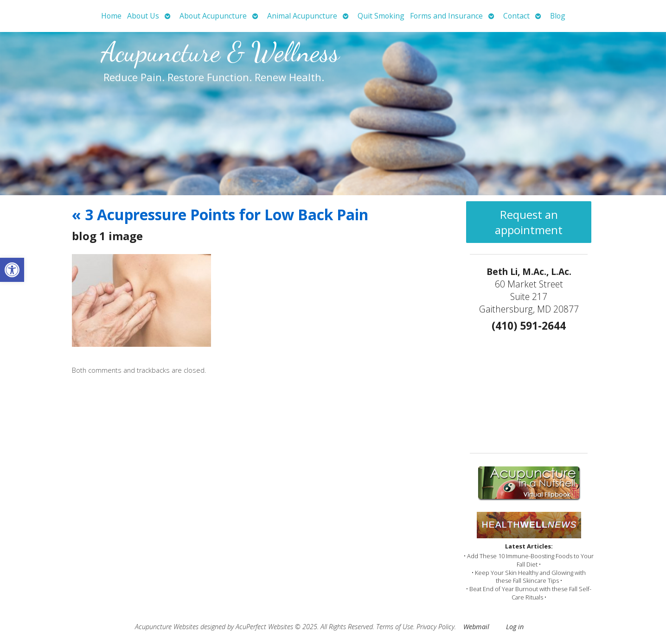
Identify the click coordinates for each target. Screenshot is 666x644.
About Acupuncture (213, 16)
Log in (515, 627)
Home (111, 16)
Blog (558, 16)
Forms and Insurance (446, 16)
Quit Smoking (381, 16)
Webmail (476, 627)
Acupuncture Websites (167, 627)
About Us (143, 16)
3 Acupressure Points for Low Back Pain (220, 214)
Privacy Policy (435, 627)
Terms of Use (395, 627)
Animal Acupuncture (302, 16)
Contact (516, 16)
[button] (12, 270)
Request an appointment (529, 222)
